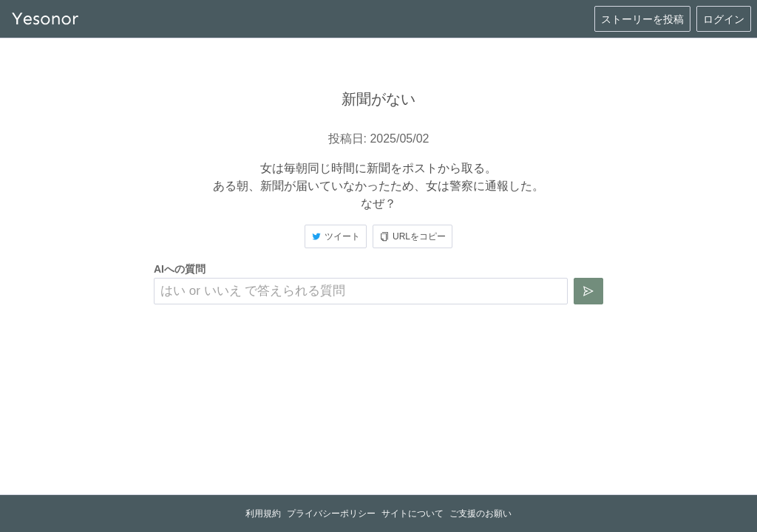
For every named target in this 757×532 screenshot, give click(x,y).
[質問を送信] (588, 291)
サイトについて (413, 514)
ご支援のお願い (481, 514)
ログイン (724, 19)
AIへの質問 (180, 269)
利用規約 (263, 514)
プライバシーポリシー (331, 514)
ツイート (336, 236)
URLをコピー (413, 236)
